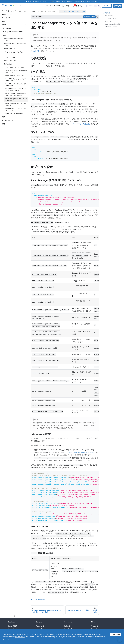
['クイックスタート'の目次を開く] (26, 18)
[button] (15, 28)
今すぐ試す (118, 6)
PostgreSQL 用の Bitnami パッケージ (82, 452)
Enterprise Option (89, 17)
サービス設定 (109, 16)
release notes (93, 1)
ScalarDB (12, 626)
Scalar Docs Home (52, 6)
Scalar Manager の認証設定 (81, 124)
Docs (94, 629)
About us (40, 626)
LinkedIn (68, 629)
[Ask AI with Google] (107, 6)
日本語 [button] (66, 6)
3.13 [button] (20, 6)
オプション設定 (108, 21)
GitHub (67, 626)
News (39, 629)
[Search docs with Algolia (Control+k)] (92, 6)
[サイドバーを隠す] (15, 616)
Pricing (95, 626)
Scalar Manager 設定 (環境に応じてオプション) (113, 25)
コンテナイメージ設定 (111, 18)
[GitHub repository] (77, 6)
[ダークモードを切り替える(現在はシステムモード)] (81, 6)
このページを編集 (38, 599)
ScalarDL (12, 629)
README (36, 51)
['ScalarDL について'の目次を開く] (26, 14)
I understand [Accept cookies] (115, 634)
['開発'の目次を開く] (26, 21)
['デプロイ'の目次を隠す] (26, 25)
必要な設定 (107, 13)
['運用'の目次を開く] (26, 117)
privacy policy (20, 637)
